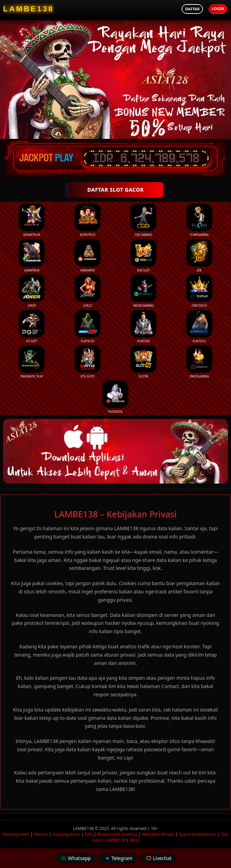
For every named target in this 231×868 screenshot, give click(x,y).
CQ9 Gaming (143, 220)
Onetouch (199, 291)
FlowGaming (199, 220)
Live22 (88, 291)
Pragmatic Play (32, 362)
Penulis (41, 834)
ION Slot (143, 256)
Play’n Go (88, 326)
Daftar (192, 9)
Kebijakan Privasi (158, 834)
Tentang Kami (16, 834)
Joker (32, 291)
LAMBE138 (84, 828)
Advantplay (32, 220)
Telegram (118, 858)
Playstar (143, 326)
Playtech (199, 326)
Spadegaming (199, 362)
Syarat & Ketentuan (198, 834)
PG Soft (32, 326)
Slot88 (143, 362)
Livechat (158, 858)
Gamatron (32, 256)
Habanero (88, 256)
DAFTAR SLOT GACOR (115, 190)
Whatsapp (75, 858)
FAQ (89, 834)
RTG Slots (88, 362)
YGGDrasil (115, 397)
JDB (199, 256)
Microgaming (143, 291)
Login (218, 8)
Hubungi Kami (67, 834)
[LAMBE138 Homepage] (29, 9)
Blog (135, 840)
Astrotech (88, 220)
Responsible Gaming (117, 834)
